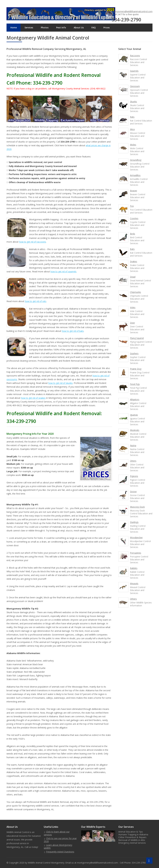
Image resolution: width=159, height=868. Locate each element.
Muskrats (135, 430)
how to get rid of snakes (33, 398)
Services (29, 27)
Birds (133, 234)
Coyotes (134, 218)
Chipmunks (135, 292)
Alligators (135, 399)
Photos (45, 27)
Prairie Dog (136, 369)
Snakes (134, 261)
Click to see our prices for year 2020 (60, 840)
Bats (132, 249)
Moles (133, 145)
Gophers (134, 353)
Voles (133, 307)
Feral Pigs (135, 384)
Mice (132, 129)
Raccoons (135, 56)
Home (14, 27)
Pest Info (61, 27)
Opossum (135, 86)
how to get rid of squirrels (63, 271)
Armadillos (135, 175)
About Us (79, 27)
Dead (133, 277)
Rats (132, 117)
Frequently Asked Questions (60, 852)
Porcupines (136, 553)
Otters (133, 461)
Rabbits (134, 568)
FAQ (94, 27)
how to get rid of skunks (60, 383)
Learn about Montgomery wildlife (58, 846)
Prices (107, 27)
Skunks (133, 102)
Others (133, 599)
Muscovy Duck (137, 507)
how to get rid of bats (73, 331)
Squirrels (134, 71)
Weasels (134, 583)
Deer (132, 323)
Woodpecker (136, 537)
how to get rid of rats (36, 301)
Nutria (133, 445)
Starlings (134, 522)
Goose (133, 491)
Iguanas (134, 415)
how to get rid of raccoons (33, 242)
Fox (132, 206)
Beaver (134, 191)
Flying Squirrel (137, 338)
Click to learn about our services (57, 833)
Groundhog (136, 160)
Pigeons (134, 476)
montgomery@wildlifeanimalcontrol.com (132, 11)
